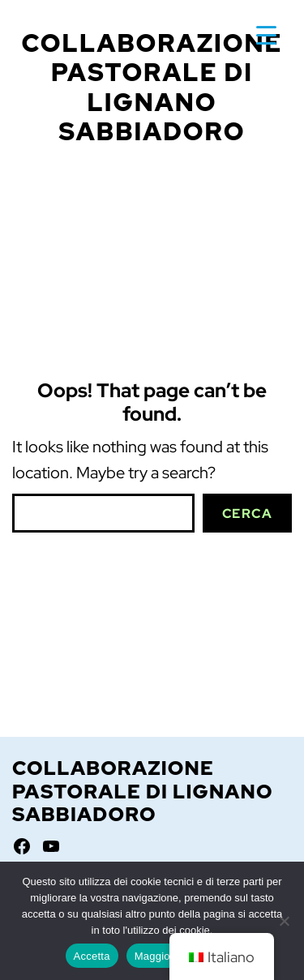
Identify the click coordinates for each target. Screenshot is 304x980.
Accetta (92, 956)
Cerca (248, 514)
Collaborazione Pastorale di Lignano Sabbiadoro (152, 87)
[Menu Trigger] (266, 34)
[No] (284, 921)
